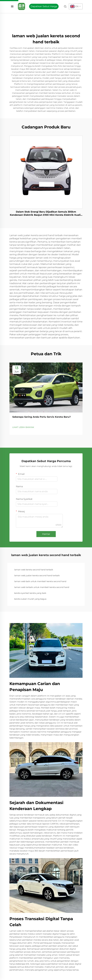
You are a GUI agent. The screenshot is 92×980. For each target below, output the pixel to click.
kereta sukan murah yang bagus (30, 599)
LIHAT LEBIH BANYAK (23, 427)
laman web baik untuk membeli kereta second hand (40, 581)
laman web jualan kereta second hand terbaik (37, 575)
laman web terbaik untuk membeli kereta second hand (42, 587)
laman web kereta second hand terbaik (34, 570)
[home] (21, 6)
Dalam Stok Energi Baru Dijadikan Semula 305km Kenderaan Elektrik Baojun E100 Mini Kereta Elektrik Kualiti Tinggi (46, 214)
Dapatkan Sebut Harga (44, 6)
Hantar (46, 534)
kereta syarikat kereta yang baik (30, 593)
